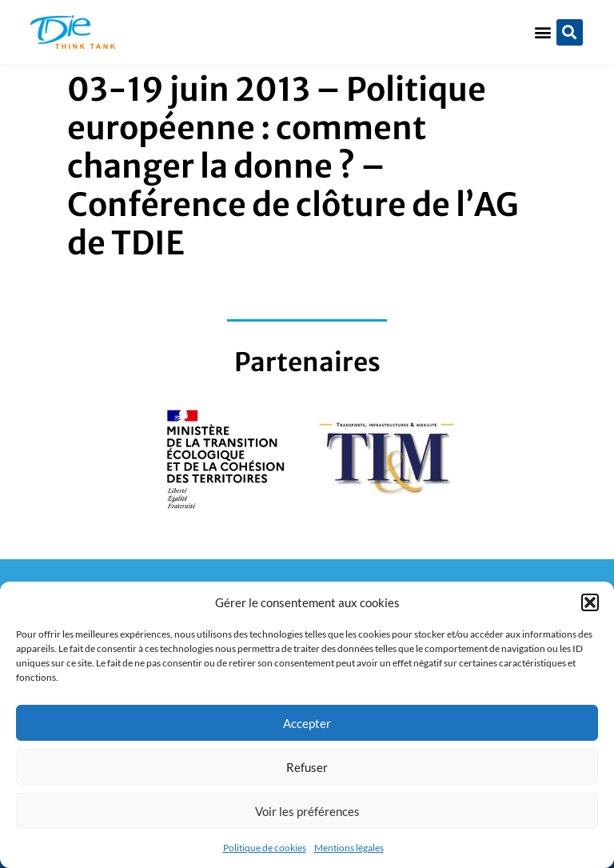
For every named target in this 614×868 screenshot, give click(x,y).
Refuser (307, 767)
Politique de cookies (265, 848)
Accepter (307, 723)
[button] (590, 602)
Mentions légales (349, 848)
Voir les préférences (307, 811)
